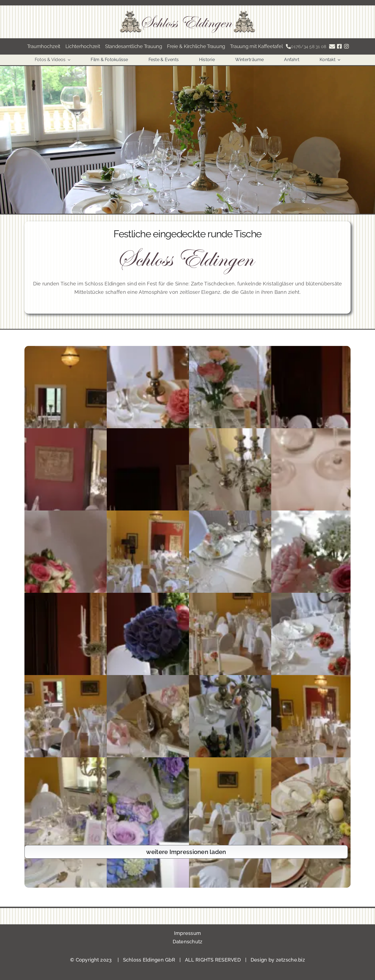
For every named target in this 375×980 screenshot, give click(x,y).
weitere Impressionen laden (186, 852)
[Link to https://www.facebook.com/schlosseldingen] (339, 46)
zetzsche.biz (290, 960)
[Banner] (187, 13)
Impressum (187, 933)
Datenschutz (188, 942)
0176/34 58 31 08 (308, 47)
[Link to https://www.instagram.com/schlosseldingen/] (346, 46)
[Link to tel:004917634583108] (288, 46)
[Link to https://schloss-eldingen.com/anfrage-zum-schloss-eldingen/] (332, 46)
